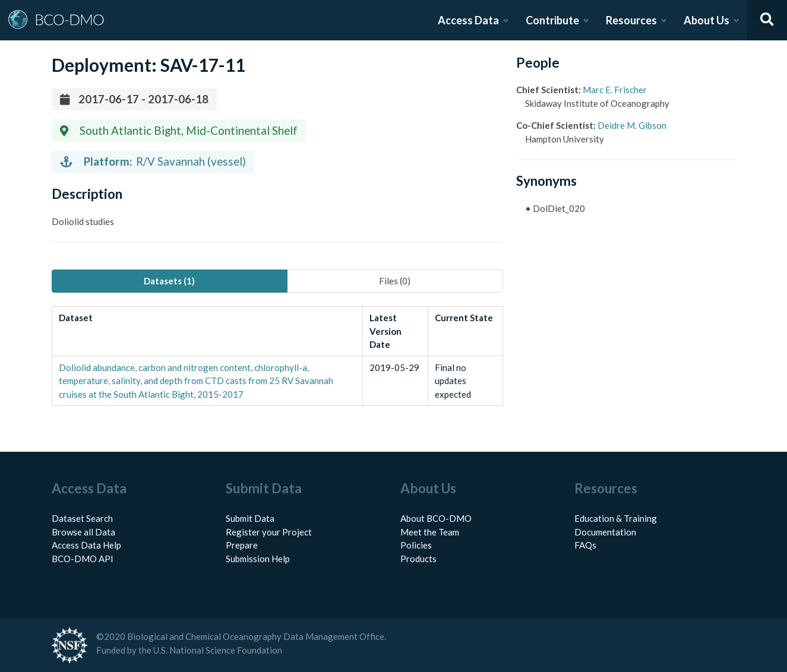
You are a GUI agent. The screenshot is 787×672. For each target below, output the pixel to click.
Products (418, 559)
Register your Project (269, 532)
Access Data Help (86, 545)
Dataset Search (82, 518)
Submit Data (250, 518)
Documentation (605, 532)
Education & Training (616, 518)
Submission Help (258, 559)
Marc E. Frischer (615, 90)
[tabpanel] (277, 356)
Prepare (242, 545)
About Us (707, 20)
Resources (631, 20)
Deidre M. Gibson (632, 125)
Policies (416, 545)
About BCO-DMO (436, 518)
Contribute (552, 20)
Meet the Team (430, 532)
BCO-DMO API (83, 559)
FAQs (585, 545)
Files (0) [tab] (395, 281)
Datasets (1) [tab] (169, 281)
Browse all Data (83, 532)
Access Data (468, 20)
